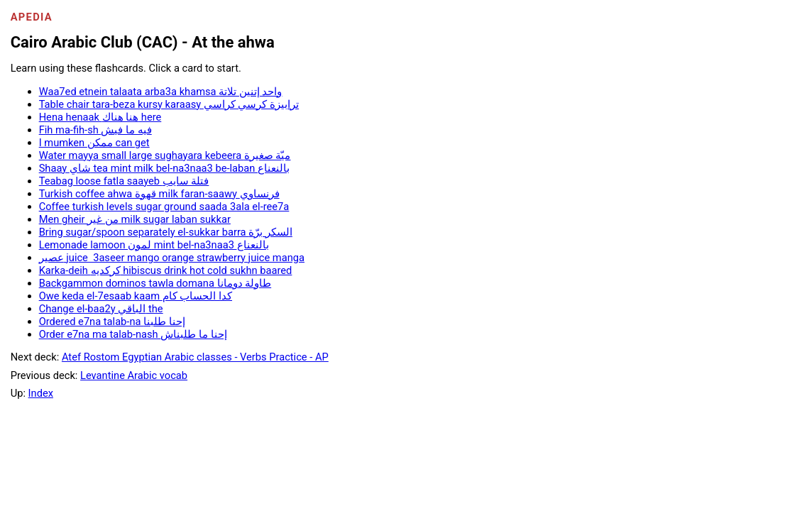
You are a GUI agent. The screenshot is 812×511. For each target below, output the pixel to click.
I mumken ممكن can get (94, 143)
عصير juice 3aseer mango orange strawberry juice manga (172, 258)
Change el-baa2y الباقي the (101, 309)
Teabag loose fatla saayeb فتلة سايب (124, 181)
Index (41, 393)
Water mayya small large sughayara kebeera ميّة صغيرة (165, 155)
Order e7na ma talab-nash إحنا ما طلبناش (133, 334)
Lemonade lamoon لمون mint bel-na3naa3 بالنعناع (154, 245)
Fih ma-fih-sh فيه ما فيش (95, 130)
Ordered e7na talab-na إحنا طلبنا (112, 322)
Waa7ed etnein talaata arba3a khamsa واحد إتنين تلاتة (161, 92)
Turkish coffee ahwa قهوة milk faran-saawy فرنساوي (159, 194)
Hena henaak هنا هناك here (100, 117)
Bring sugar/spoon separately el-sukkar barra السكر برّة (166, 232)
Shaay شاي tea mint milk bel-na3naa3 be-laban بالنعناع (164, 168)
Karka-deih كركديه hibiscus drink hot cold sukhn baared (166, 270)
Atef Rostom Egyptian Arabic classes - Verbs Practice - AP (195, 357)
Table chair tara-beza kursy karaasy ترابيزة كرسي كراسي (169, 104)
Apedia (32, 17)
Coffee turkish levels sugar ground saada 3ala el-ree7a (164, 207)
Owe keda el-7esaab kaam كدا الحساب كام (136, 296)
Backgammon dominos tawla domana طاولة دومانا (155, 283)
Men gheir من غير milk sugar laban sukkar (135, 219)
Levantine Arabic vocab (134, 375)
